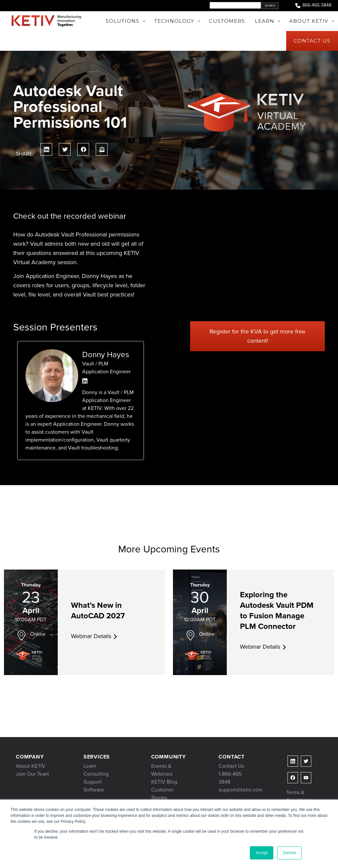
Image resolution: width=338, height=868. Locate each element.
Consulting (96, 774)
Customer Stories (162, 794)
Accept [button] (262, 853)
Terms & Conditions (299, 796)
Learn (90, 766)
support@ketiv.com (240, 790)
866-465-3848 (313, 5)
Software (94, 790)
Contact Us (231, 766)
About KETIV (31, 766)
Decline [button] (289, 853)
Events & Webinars (162, 770)
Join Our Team (33, 774)
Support (93, 782)
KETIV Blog (164, 782)
